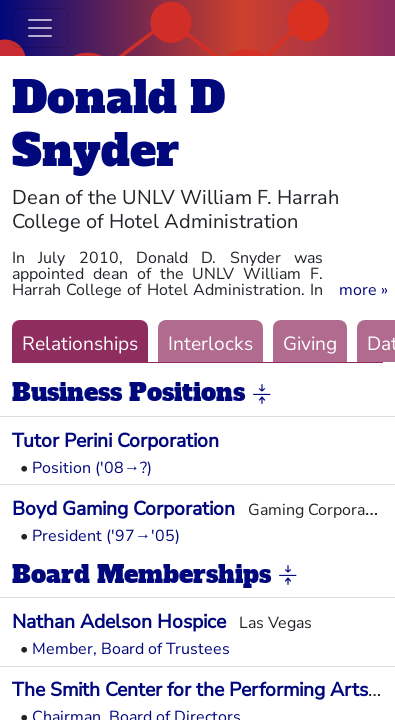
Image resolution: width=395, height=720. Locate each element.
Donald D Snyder (118, 124)
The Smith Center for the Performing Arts (190, 690)
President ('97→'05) (106, 536)
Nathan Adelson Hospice (119, 622)
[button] (363, 290)
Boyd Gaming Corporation (123, 509)
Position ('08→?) (92, 468)
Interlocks (210, 344)
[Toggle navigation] (40, 28)
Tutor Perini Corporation (115, 441)
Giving (310, 344)
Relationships (80, 344)
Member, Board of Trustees (131, 649)
